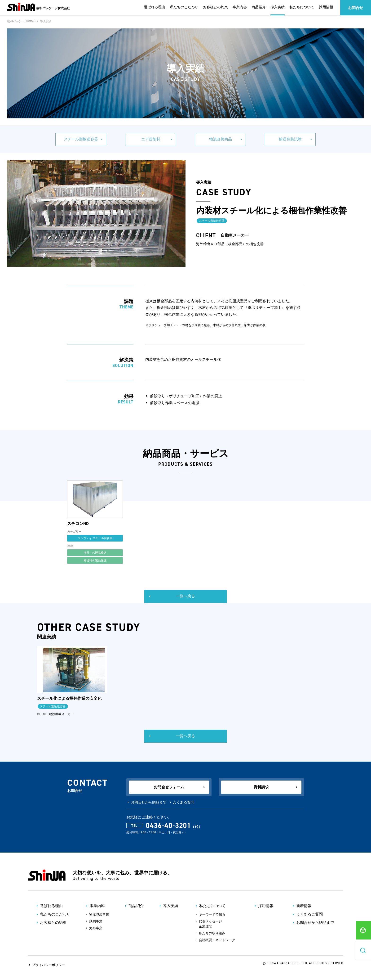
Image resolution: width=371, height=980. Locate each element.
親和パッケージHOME (21, 21)
